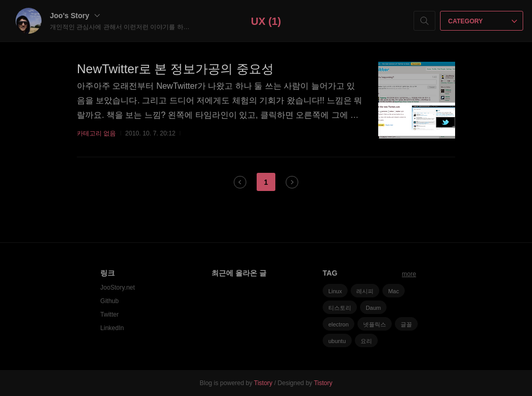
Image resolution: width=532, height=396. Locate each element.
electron (338, 324)
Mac (394, 291)
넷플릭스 (375, 324)
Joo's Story (75, 16)
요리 (366, 341)
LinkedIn (112, 328)
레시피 (365, 291)
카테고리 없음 (96, 133)
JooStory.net (117, 288)
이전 (240, 182)
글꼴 (406, 324)
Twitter (109, 315)
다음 (292, 182)
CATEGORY (483, 21)
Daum (373, 308)
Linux (335, 291)
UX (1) (266, 21)
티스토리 (340, 308)
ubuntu (337, 341)
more (409, 274)
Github (109, 301)
